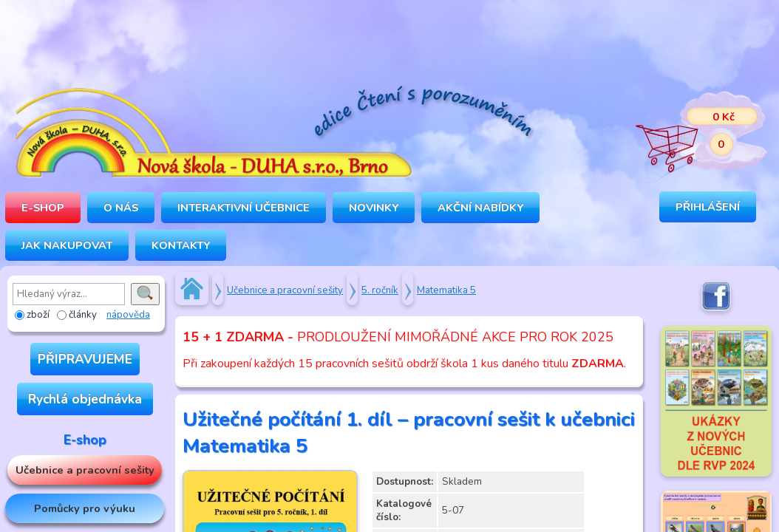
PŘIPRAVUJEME (85, 359)
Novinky (374, 208)
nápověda (128, 315)
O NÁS (121, 208)
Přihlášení (708, 207)
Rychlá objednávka (85, 399)
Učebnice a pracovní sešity (85, 470)
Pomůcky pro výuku (85, 508)
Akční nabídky (480, 208)
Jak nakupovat (67, 245)
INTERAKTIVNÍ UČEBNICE (244, 208)
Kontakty (181, 245)
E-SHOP (43, 208)
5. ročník (380, 290)
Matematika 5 (446, 290)
